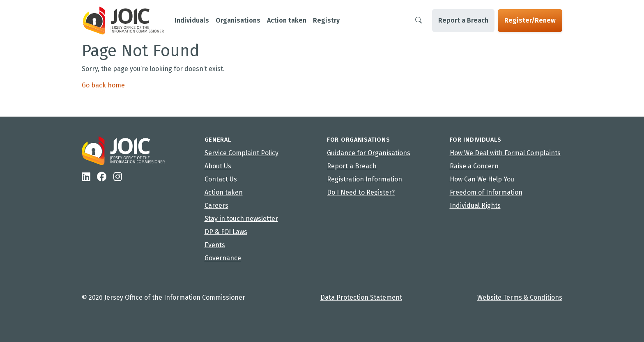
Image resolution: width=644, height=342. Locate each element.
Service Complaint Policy (241, 153)
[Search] (419, 21)
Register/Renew (530, 20)
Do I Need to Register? (361, 192)
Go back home (103, 85)
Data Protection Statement (361, 297)
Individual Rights (475, 205)
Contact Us (221, 179)
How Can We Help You (482, 179)
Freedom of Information (486, 192)
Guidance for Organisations (369, 153)
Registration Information (365, 179)
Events (215, 245)
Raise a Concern (474, 166)
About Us (218, 166)
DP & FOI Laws (226, 232)
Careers (216, 205)
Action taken (224, 192)
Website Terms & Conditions (520, 297)
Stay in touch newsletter (241, 219)
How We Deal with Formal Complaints (505, 153)
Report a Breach (463, 20)
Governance (223, 258)
